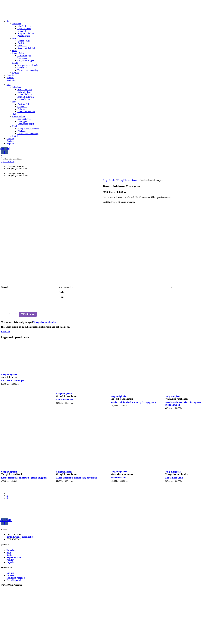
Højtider (16, 73)
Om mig (10, 75)
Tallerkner (17, 24)
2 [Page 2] (7, 506)
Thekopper (22, 58)
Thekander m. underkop (28, 70)
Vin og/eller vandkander (28, 65)
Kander (15, 63)
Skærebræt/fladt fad (26, 48)
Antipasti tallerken (26, 33)
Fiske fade (22, 46)
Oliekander (22, 68)
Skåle (14, 51)
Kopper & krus (19, 53)
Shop (9, 21)
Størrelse (5, 297)
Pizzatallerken (24, 36)
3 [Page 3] (7, 508)
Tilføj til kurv (28, 324)
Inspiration (11, 80)
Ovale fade (22, 43)
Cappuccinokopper (26, 60)
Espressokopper (24, 55)
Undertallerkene (24, 31)
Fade (14, 38)
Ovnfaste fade (24, 41)
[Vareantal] (10, 324)
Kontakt (10, 78)
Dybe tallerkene (24, 29)
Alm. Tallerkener (25, 26)
